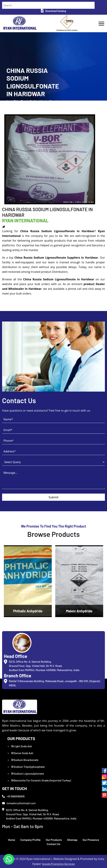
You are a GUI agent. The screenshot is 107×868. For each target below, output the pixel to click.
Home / (10, 103)
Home (11, 840)
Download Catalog (53, 11)
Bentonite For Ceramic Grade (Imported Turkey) (41, 780)
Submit (54, 497)
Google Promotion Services (58, 864)
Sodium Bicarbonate (25, 760)
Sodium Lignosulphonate (27, 773)
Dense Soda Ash (22, 753)
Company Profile (30, 840)
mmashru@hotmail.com (19, 803)
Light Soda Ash (21, 746)
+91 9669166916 (13, 796)
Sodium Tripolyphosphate (28, 767)
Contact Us (53, 844)
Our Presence (91, 840)
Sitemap (72, 840)
